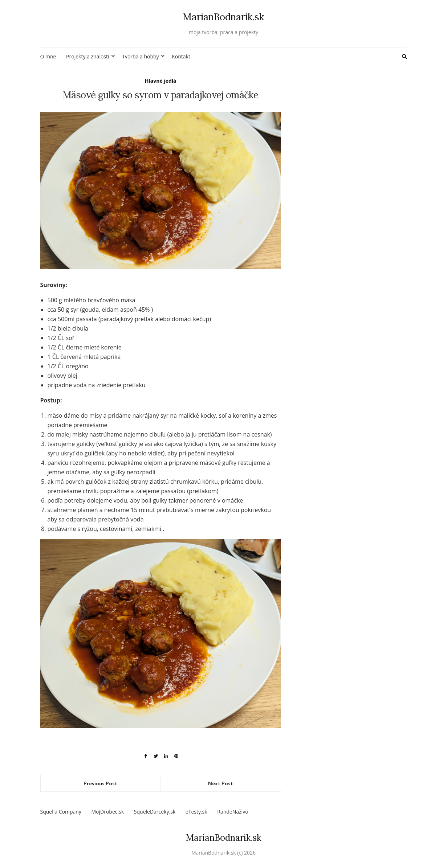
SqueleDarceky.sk (155, 812)
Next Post (221, 783)
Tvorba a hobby (140, 56)
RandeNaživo (233, 812)
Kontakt (181, 56)
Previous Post (100, 783)
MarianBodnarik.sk (223, 17)
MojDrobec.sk (107, 812)
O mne (48, 56)
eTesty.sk (196, 812)
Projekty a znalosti (88, 56)
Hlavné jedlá (161, 81)
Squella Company (61, 812)
